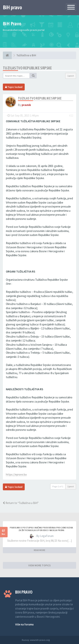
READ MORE (39, 550)
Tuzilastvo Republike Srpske (27, 68)
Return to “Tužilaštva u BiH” (21, 503)
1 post (71, 76)
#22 (71, 116)
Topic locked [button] (14, 87)
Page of (58, 486)
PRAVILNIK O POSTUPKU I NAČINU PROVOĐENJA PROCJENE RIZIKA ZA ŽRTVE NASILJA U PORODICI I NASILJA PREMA (41, 529)
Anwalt (54, 640)
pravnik (26, 105)
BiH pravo (12, 7)
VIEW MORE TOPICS (39, 565)
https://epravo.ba (16, 474)
